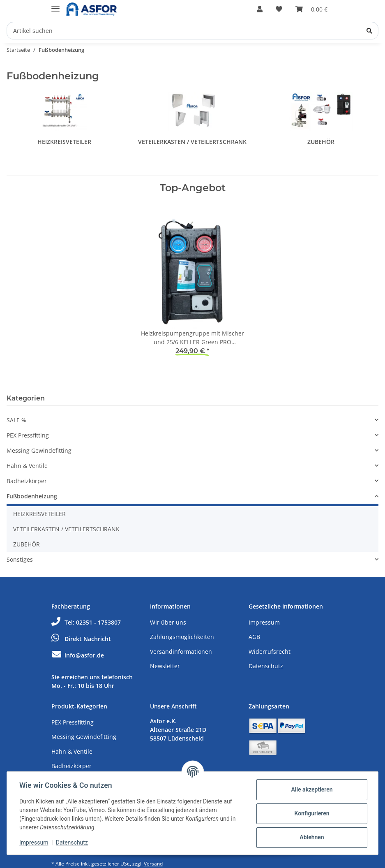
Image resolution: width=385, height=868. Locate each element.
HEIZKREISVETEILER (64, 142)
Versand (153, 864)
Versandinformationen (181, 652)
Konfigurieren (311, 813)
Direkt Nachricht (81, 639)
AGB (254, 637)
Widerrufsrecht (270, 652)
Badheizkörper (27, 481)
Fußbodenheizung (32, 496)
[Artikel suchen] (192, 31)
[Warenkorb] (311, 9)
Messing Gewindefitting (39, 450)
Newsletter (165, 666)
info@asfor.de (78, 655)
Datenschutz (266, 666)
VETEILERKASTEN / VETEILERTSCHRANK (192, 142)
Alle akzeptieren (311, 789)
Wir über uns (168, 622)
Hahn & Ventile (27, 466)
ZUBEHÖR (321, 142)
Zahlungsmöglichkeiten (182, 637)
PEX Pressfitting (28, 435)
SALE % (16, 420)
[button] (260, 9)
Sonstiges (20, 559)
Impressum (264, 622)
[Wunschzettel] (279, 9)
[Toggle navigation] (55, 5)
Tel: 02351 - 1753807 (86, 622)
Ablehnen (311, 837)
